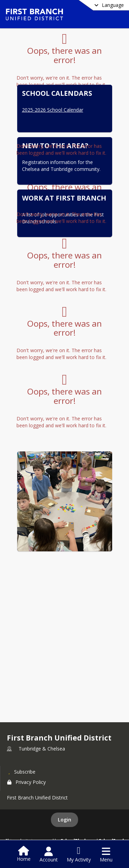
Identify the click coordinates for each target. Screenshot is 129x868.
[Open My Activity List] (79, 855)
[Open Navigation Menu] (106, 855)
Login (64, 820)
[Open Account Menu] (49, 855)
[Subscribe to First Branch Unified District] (21, 772)
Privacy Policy (26, 782)
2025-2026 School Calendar (53, 110)
